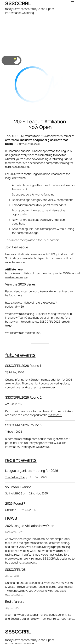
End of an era (15, 602)
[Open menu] (73, 2)
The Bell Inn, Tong (16, 477)
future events (20, 355)
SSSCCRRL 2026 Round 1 (23, 366)
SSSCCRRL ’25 (15, 570)
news (11, 518)
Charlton (11, 510)
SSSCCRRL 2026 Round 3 (23, 425)
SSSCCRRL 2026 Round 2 (23, 397)
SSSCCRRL (18, 3)
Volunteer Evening (18, 487)
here (43, 291)
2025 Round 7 (15, 504)
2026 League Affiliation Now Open (40, 124)
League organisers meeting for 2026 (32, 471)
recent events (21, 460)
